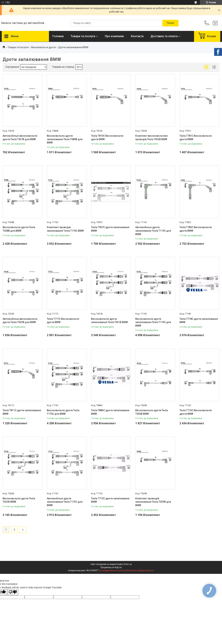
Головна (58, 36)
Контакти (137, 36)
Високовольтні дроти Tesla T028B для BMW (19, 229)
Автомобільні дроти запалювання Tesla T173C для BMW (65, 502)
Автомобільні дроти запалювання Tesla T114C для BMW (153, 231)
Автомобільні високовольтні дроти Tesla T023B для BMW (20, 321)
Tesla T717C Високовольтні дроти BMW (63, 321)
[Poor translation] (13, 592)
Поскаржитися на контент (113, 571)
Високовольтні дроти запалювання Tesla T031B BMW (109, 321)
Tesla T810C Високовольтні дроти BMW (107, 138)
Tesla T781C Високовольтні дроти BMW (196, 138)
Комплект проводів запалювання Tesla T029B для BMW (153, 502)
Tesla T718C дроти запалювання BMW (199, 321)
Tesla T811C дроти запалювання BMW (22, 412)
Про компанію (114, 36)
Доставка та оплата (164, 36)
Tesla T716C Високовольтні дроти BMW (196, 412)
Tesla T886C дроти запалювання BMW (110, 412)
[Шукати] (170, 23)
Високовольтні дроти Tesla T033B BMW (19, 500)
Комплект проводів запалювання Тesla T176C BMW (65, 229)
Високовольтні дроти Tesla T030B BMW (152, 412)
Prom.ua (128, 564)
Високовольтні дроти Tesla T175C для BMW (63, 412)
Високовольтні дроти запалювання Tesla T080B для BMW (65, 139)
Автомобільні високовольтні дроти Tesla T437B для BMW (20, 138)
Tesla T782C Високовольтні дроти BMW (196, 229)
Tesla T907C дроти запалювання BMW (110, 229)
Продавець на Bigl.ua (111, 567)
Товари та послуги (83, 36)
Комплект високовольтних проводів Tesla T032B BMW (151, 138)
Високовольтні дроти (44, 47)
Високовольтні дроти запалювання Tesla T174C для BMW (153, 322)
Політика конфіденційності (140, 571)
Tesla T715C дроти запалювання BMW (110, 500)
